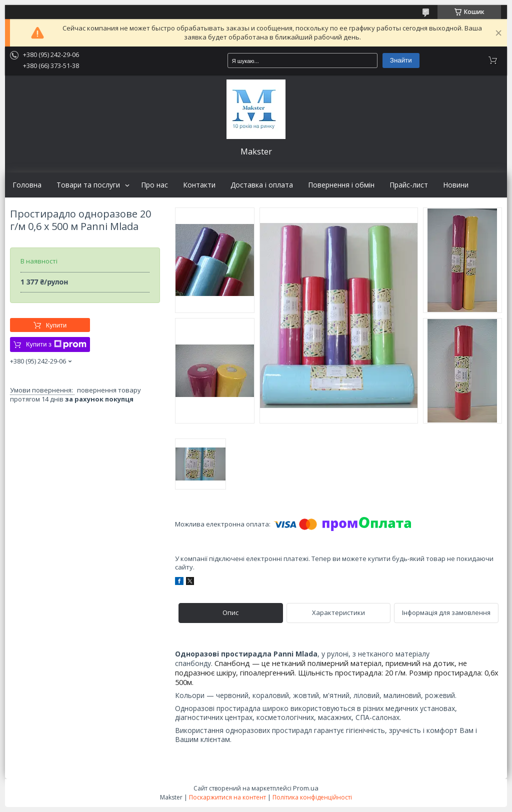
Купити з (56, 344)
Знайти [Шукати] (401, 60)
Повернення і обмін (341, 185)
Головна (27, 185)
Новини (456, 185)
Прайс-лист (409, 185)
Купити (56, 325)
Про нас (154, 185)
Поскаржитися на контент (227, 797)
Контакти (199, 185)
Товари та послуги (88, 185)
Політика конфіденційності (312, 797)
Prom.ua (306, 788)
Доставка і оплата (262, 185)
